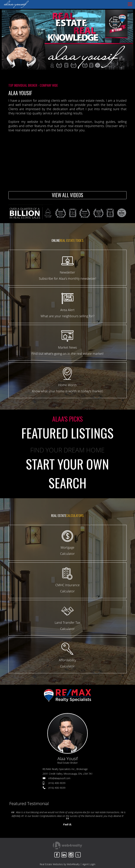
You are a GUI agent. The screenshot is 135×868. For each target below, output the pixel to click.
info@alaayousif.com (59, 778)
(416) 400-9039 (57, 783)
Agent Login (89, 864)
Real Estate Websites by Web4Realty (60, 864)
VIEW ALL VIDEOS (67, 195)
